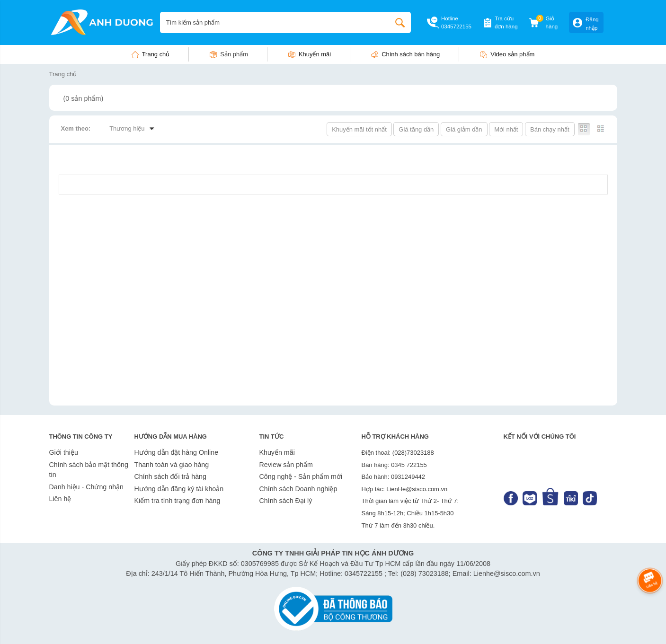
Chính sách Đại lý (286, 501)
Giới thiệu (64, 452)
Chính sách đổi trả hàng (170, 476)
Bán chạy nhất (550, 129)
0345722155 (456, 26)
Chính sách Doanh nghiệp (298, 489)
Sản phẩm (234, 54)
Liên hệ (60, 499)
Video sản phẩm (512, 54)
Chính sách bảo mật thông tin (89, 470)
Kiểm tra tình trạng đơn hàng (178, 501)
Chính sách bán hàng (411, 54)
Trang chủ (156, 54)
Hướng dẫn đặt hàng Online (177, 452)
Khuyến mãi (315, 54)
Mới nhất (506, 129)
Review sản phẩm (286, 465)
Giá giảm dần (464, 129)
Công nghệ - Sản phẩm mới (301, 476)
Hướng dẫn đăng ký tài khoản (179, 489)
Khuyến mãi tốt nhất (359, 129)
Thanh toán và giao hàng (172, 465)
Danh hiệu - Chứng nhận (87, 487)
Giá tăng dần (416, 129)
